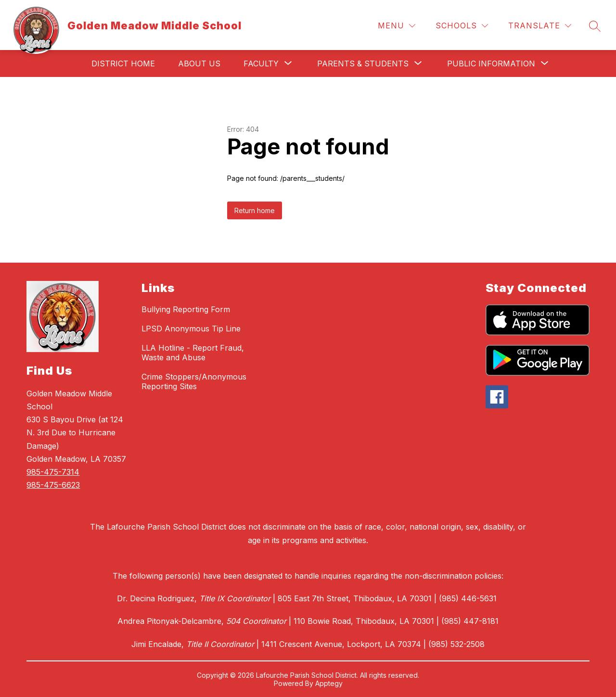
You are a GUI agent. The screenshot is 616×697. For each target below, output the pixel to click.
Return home (255, 210)
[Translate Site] (540, 26)
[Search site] (595, 26)
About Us (199, 63)
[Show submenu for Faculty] (261, 63)
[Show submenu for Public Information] (491, 63)
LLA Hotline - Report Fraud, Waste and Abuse (193, 353)
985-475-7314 (53, 472)
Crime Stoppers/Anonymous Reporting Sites (194, 381)
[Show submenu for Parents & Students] (363, 63)
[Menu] (397, 26)
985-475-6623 (53, 485)
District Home (123, 63)
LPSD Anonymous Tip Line (191, 329)
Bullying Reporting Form (186, 309)
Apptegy (329, 683)
